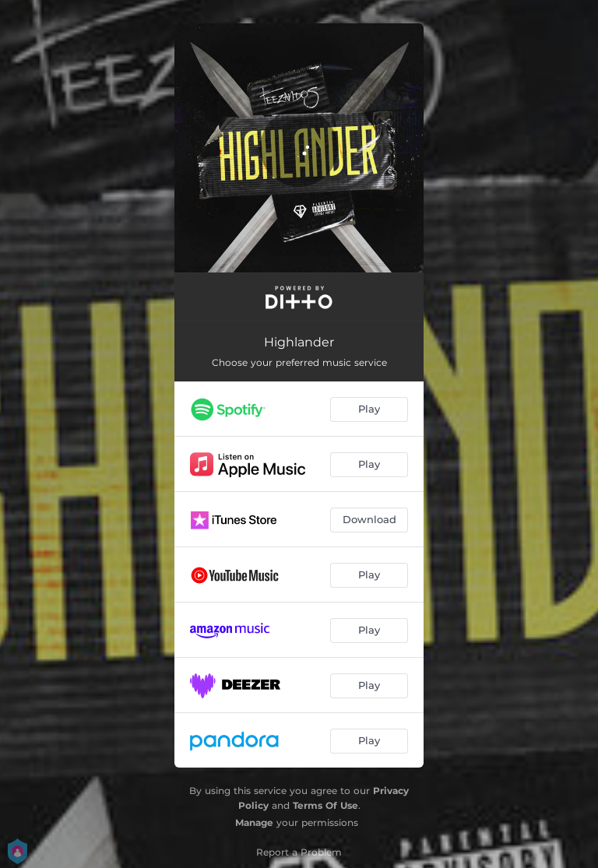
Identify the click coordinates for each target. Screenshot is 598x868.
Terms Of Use (325, 805)
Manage (254, 822)
